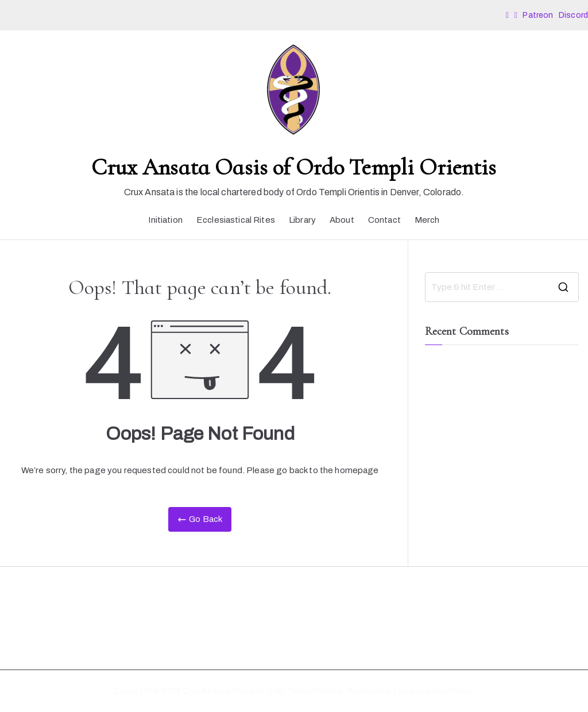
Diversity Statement (47, 608)
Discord (573, 15)
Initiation (165, 220)
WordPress (452, 691)
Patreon (539, 15)
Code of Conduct (43, 628)
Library (302, 220)
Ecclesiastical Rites (236, 220)
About (342, 220)
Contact (384, 220)
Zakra (403, 691)
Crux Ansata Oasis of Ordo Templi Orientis (294, 167)
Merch (427, 220)
